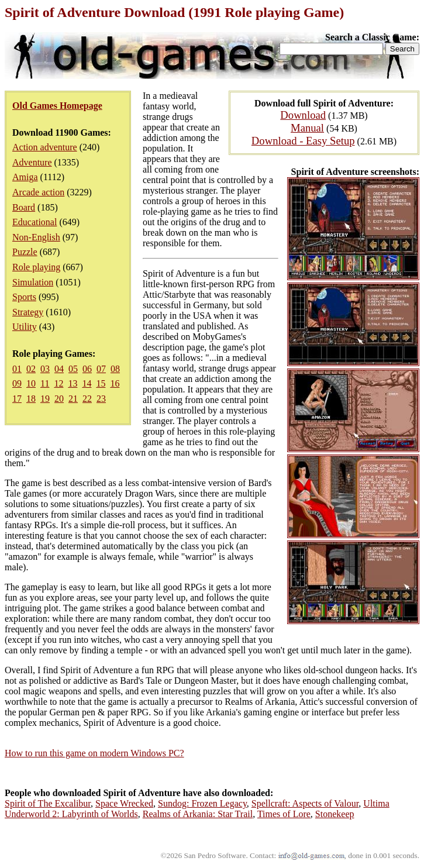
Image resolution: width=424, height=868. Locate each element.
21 (73, 399)
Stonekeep (335, 814)
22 (87, 399)
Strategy (28, 312)
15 (101, 383)
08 (115, 369)
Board (24, 207)
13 (73, 383)
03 (45, 369)
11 (45, 383)
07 (101, 369)
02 (31, 369)
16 (115, 383)
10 (31, 383)
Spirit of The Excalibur (48, 803)
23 (101, 399)
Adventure (32, 162)
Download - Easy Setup (303, 141)
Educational (35, 222)
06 (87, 369)
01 (17, 369)
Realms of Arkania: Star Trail (198, 814)
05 (73, 369)
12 (58, 383)
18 (31, 399)
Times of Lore (284, 814)
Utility (25, 327)
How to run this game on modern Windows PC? (94, 753)
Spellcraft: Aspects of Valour (305, 803)
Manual (307, 128)
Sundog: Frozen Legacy (202, 803)
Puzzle (25, 252)
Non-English (36, 237)
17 (17, 399)
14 (87, 383)
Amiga (25, 177)
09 (17, 383)
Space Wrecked (124, 803)
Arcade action (38, 192)
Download (303, 115)
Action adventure (45, 147)
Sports (24, 297)
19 (45, 399)
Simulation (33, 282)
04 (59, 369)
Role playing (36, 267)
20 (59, 399)
